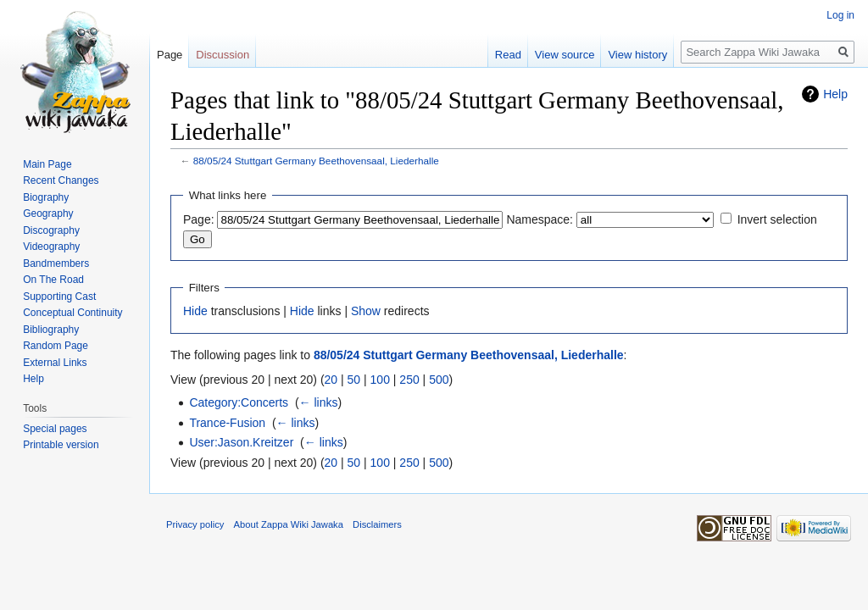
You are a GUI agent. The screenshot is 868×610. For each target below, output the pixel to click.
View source (565, 55)
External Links (55, 363)
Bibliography (51, 330)
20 (331, 380)
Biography (46, 197)
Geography (48, 213)
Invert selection (777, 219)
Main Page (47, 164)
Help (835, 94)
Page (170, 55)
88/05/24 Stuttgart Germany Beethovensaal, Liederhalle (316, 161)
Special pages (55, 429)
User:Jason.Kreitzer (241, 442)
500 (439, 380)
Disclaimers (377, 524)
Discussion (223, 55)
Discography (51, 230)
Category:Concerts (239, 402)
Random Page (56, 346)
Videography (51, 247)
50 (354, 380)
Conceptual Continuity (72, 313)
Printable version (61, 445)
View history (637, 55)
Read (508, 55)
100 (380, 380)
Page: (199, 219)
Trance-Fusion (227, 423)
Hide (195, 311)
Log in (840, 15)
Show (366, 311)
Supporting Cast (59, 297)
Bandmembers (56, 263)
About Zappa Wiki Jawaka (289, 524)
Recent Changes (61, 180)
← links (319, 402)
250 (409, 380)
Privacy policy (195, 524)
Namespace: (540, 219)
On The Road (53, 280)
